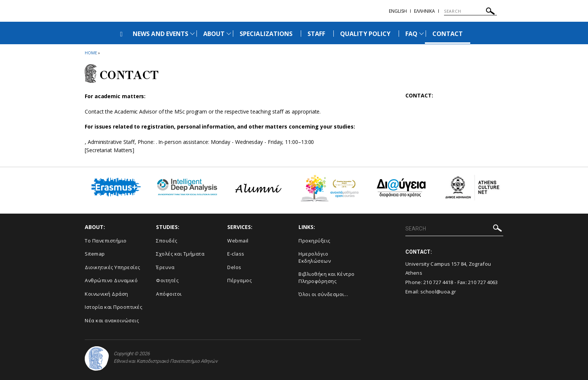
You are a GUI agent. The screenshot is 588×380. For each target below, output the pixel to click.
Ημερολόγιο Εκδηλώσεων (315, 257)
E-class (236, 254)
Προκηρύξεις (314, 241)
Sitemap (95, 254)
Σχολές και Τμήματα (180, 254)
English (398, 11)
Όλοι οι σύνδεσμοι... (323, 294)
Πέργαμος (239, 280)
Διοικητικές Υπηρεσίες (112, 267)
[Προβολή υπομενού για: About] (229, 34)
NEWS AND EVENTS (160, 34)
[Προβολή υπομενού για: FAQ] (421, 34)
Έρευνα (165, 267)
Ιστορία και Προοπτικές (113, 307)
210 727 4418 (438, 282)
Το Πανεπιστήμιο (106, 241)
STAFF (316, 34)
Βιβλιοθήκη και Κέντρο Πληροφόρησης (327, 278)
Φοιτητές (167, 280)
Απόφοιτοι (169, 294)
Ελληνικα (424, 11)
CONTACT (448, 34)
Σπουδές (167, 241)
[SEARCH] (470, 11)
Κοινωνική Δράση (106, 294)
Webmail (238, 241)
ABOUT (214, 34)
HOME (91, 53)
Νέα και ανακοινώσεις (112, 320)
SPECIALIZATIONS (266, 34)
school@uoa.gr (438, 292)
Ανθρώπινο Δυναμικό (111, 280)
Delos (234, 267)
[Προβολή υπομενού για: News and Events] (192, 34)
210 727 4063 (483, 282)
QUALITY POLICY (365, 34)
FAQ (411, 34)
